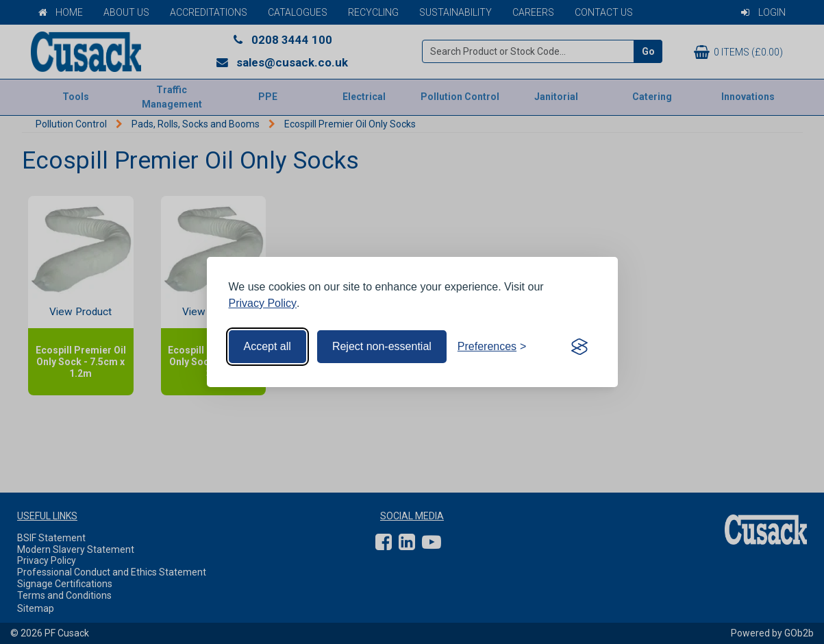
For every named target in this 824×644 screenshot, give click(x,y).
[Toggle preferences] (492, 347)
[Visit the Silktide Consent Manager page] (579, 347)
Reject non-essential (382, 346)
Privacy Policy (263, 303)
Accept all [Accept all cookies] (267, 346)
